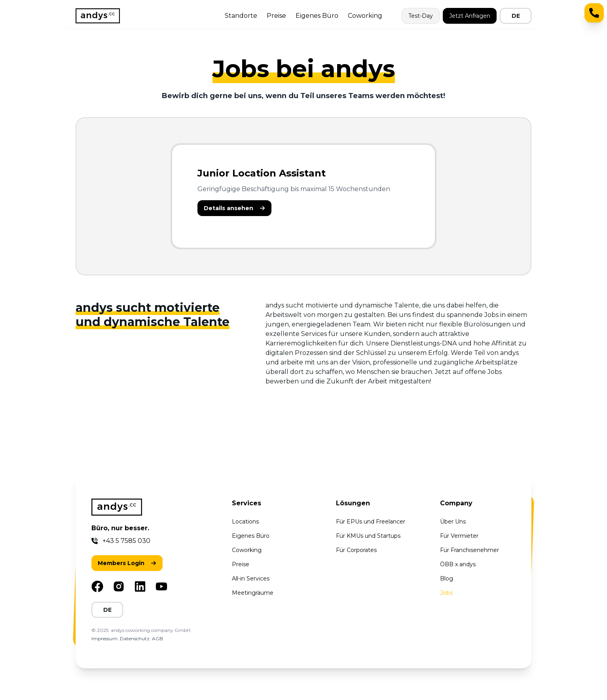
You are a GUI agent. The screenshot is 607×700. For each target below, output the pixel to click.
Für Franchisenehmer (469, 550)
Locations (245, 522)
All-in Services (251, 579)
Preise (276, 16)
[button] (234, 208)
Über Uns (453, 522)
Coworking (365, 16)
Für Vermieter (459, 536)
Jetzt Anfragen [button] (470, 16)
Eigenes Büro (317, 16)
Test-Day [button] (421, 16)
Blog (447, 579)
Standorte (241, 16)
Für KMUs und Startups (368, 536)
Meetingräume (253, 593)
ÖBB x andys (458, 564)
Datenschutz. (136, 638)
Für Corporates (356, 550)
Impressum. (106, 638)
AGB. (158, 638)
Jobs (446, 593)
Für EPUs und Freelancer (371, 522)
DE (516, 16)
